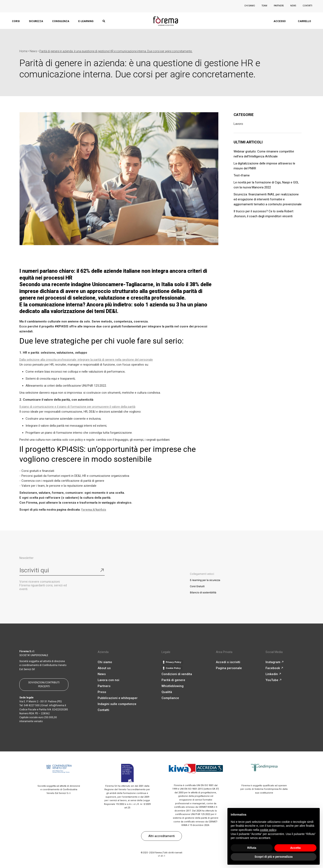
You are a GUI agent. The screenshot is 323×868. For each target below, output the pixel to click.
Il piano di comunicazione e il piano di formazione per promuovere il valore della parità (77, 407)
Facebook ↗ (274, 668)
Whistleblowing (173, 686)
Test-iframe (242, 175)
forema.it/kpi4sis (94, 510)
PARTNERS (279, 6)
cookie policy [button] (268, 830)
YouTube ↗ (274, 680)
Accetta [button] (295, 848)
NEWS (293, 6)
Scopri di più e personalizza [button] (274, 857)
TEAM (264, 6)
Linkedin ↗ (273, 674)
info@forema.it (58, 705)
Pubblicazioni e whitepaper (118, 698)
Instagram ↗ (275, 662)
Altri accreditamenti (161, 836)
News (102, 674)
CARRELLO (304, 21)
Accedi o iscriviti (228, 662)
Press (102, 692)
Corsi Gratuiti (197, 586)
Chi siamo (105, 662)
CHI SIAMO (250, 6)
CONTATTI (307, 6)
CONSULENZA (61, 21)
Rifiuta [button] (252, 848)
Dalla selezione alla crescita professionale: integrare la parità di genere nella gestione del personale (86, 360)
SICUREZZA (36, 21)
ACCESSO (280, 21)
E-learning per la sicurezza (205, 580)
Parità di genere (173, 680)
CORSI (16, 21)
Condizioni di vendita (177, 674)
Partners (104, 686)
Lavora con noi (108, 680)
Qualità (167, 692)
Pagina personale (229, 668)
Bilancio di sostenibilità (203, 592)
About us (104, 668)
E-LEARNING (86, 21)
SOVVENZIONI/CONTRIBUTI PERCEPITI (44, 684)
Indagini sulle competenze (117, 704)
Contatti (103, 710)
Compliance (170, 698)
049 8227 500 (32, 705)
